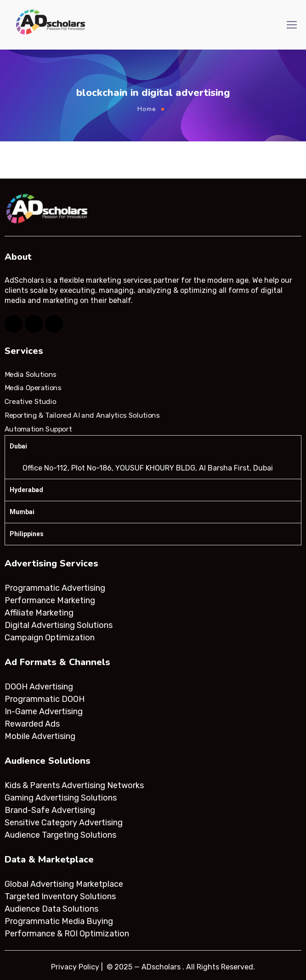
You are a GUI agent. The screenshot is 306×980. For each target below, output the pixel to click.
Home (147, 109)
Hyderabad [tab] (26, 490)
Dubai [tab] (18, 446)
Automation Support (38, 429)
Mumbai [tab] (22, 512)
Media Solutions (31, 375)
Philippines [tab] (27, 534)
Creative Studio (30, 402)
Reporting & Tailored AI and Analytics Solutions (82, 415)
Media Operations (33, 388)
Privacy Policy (75, 967)
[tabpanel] (153, 468)
